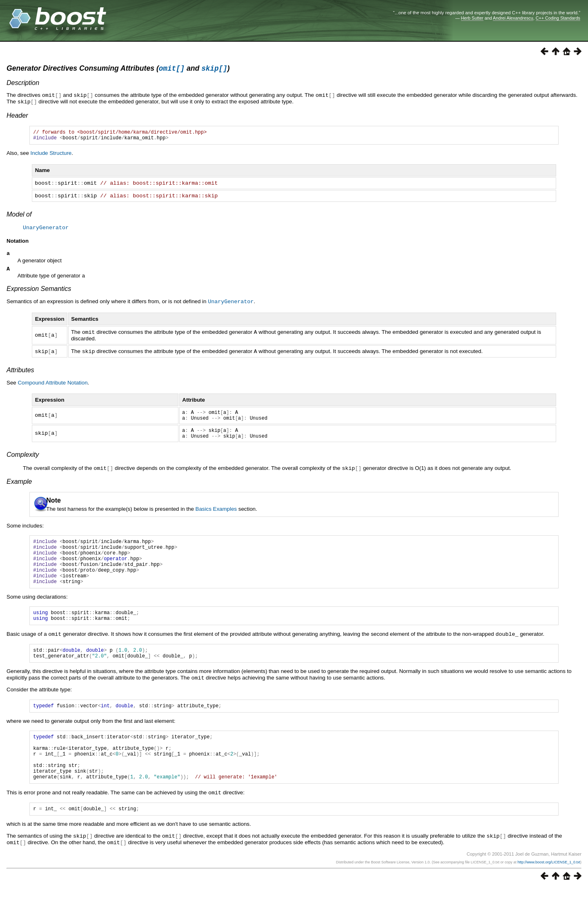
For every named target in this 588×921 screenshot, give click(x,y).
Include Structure (51, 156)
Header (17, 116)
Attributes (20, 374)
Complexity (23, 463)
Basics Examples (216, 517)
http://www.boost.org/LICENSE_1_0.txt (549, 895)
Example (19, 490)
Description (23, 84)
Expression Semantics (39, 294)
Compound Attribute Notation (52, 386)
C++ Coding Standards (558, 18)
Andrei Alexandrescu (513, 18)
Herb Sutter (472, 18)
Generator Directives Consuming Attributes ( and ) (118, 69)
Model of (19, 217)
